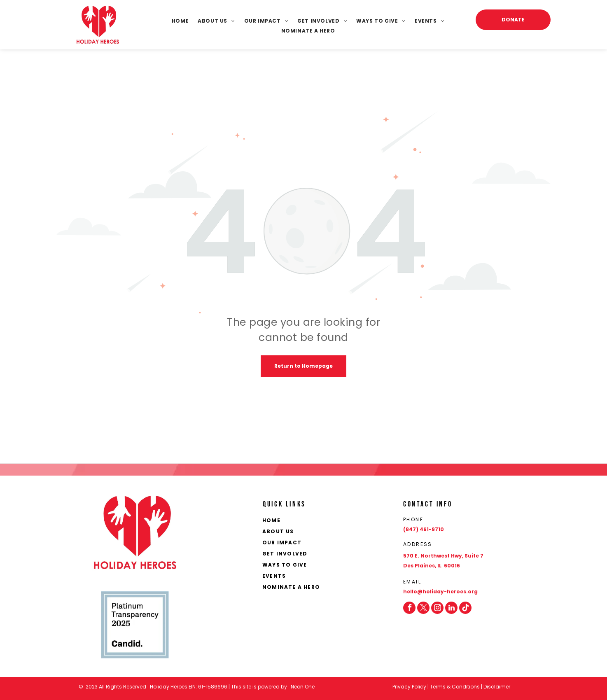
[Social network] (465, 608)
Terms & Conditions (455, 687)
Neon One (303, 687)
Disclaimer (497, 687)
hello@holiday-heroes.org (440, 591)
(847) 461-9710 (424, 529)
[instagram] (437, 608)
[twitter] (423, 608)
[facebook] (409, 608)
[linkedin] (451, 608)
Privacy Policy (409, 687)
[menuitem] (176, 21)
